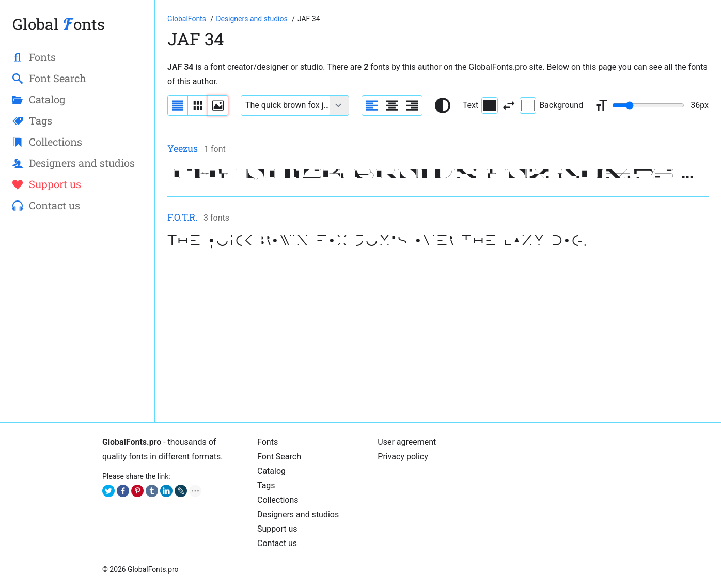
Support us (277, 529)
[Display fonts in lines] (198, 105)
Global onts (59, 24)
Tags (266, 485)
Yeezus (183, 148)
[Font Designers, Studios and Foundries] (253, 19)
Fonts (268, 442)
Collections (278, 500)
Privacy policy (403, 457)
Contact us (277, 543)
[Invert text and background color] (509, 105)
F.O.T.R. (182, 217)
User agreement (407, 442)
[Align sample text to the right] (412, 105)
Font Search (279, 457)
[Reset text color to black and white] (443, 105)
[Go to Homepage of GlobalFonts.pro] (187, 19)
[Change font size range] (648, 105)
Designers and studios (298, 514)
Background (551, 105)
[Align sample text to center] (392, 105)
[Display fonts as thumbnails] (218, 105)
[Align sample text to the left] (372, 105)
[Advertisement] (438, 337)
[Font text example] (285, 105)
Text (480, 105)
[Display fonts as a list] (178, 105)
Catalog (271, 471)
